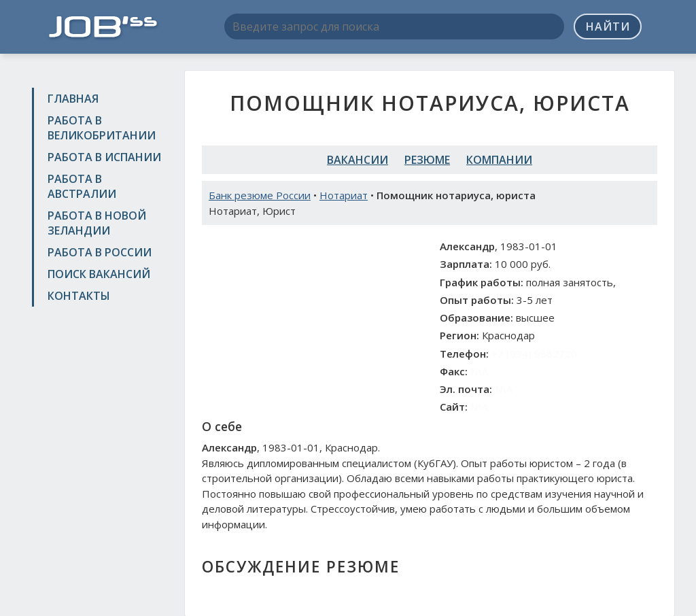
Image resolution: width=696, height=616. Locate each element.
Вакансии (358, 160)
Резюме (427, 160)
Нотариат (344, 195)
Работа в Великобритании (102, 128)
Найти (608, 27)
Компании (499, 160)
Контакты (79, 296)
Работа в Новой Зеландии (97, 223)
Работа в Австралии (82, 186)
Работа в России (100, 252)
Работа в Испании (104, 157)
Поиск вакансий (99, 274)
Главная (73, 99)
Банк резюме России (260, 195)
